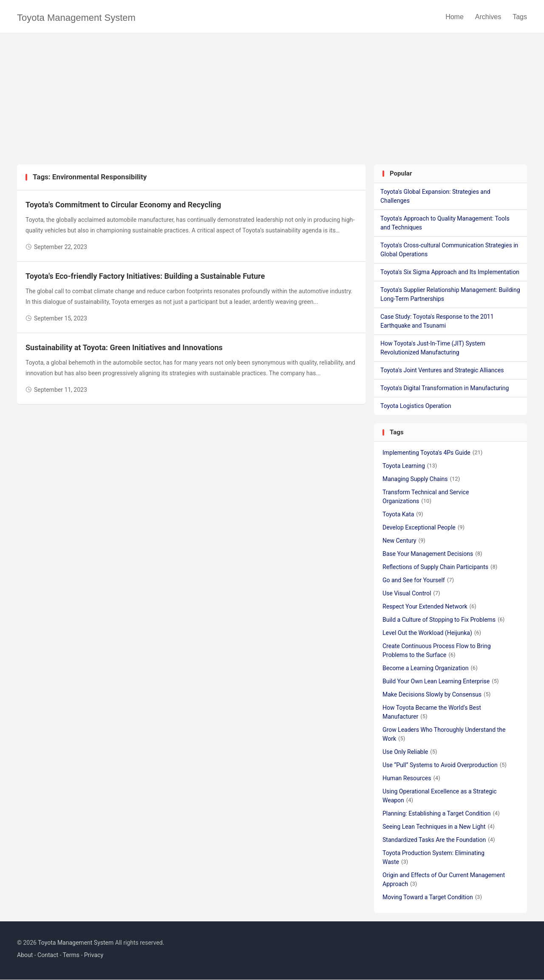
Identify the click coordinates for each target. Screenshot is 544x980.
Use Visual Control (411, 594)
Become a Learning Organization (430, 668)
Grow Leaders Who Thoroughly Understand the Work (444, 735)
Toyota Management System (76, 18)
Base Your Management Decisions (432, 554)
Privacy (94, 955)
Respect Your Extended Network (429, 607)
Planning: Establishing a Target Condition (441, 814)
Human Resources (411, 779)
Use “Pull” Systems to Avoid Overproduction (445, 765)
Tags (520, 17)
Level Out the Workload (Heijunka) (432, 633)
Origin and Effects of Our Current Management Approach (444, 880)
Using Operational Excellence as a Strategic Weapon (440, 796)
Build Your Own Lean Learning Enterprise (441, 682)
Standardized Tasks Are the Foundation (439, 840)
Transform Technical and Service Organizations (426, 497)
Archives (488, 17)
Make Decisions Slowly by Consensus (436, 695)
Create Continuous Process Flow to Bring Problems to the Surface (437, 651)
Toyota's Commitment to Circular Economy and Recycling (123, 205)
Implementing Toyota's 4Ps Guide (432, 453)
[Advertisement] (272, 101)
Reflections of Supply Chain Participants (440, 567)
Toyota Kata (403, 515)
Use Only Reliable (410, 752)
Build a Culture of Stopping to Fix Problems (443, 620)
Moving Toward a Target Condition (432, 898)
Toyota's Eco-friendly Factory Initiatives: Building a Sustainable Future (145, 276)
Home (455, 17)
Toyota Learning (410, 466)
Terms (71, 955)
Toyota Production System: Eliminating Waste (433, 858)
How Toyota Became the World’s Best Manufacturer (432, 712)
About (25, 955)
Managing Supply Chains (421, 479)
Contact (48, 955)
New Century (404, 541)
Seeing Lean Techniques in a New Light (439, 827)
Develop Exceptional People (424, 528)
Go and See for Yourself (418, 581)
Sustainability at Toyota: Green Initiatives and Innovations (124, 348)
